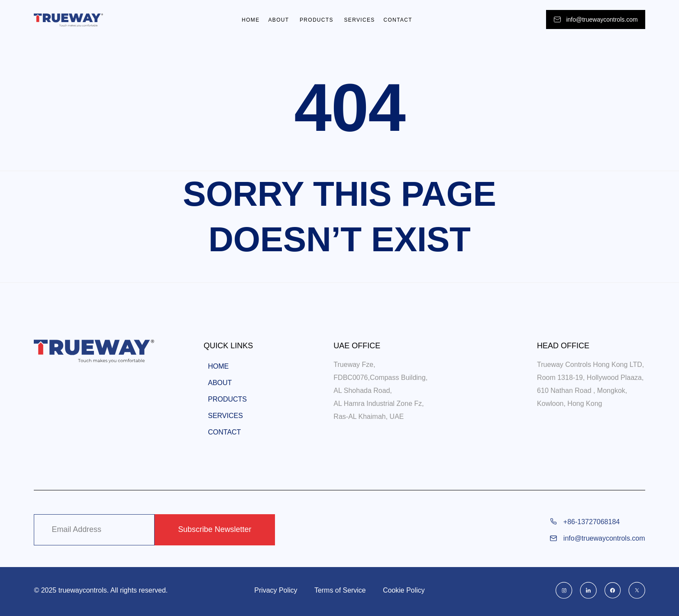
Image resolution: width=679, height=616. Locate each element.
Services (360, 20)
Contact (398, 20)
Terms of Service (340, 590)
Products (318, 20)
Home (251, 20)
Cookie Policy (404, 590)
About (279, 20)
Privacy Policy (275, 590)
